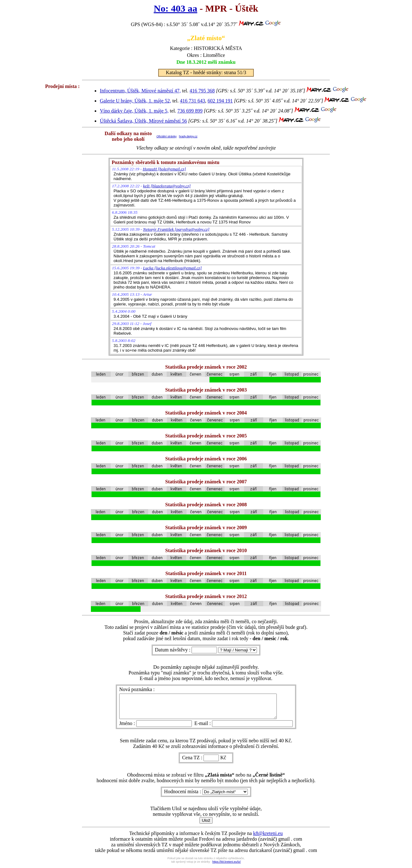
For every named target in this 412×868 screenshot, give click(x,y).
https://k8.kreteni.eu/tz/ (227, 866)
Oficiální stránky (166, 136)
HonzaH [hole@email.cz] (164, 169)
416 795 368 (202, 91)
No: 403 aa (175, 8)
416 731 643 (192, 101)
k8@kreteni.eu (268, 838)
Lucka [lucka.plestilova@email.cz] (173, 268)
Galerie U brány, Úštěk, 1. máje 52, (135, 101)
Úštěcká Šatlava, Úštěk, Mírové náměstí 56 (143, 121)
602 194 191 (220, 101)
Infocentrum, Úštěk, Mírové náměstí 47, (140, 91)
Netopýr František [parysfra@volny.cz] (176, 229)
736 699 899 (190, 111)
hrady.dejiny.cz (188, 136)
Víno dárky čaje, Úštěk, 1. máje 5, (134, 111)
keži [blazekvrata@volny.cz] (167, 186)
